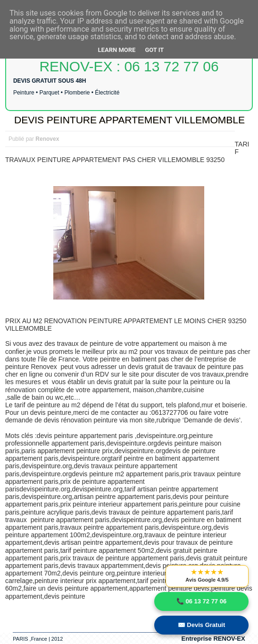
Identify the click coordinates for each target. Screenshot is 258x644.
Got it (154, 50)
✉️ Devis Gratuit (202, 625)
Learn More (117, 50)
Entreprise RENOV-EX (213, 639)
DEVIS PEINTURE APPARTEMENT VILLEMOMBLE (129, 120)
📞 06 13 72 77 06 (201, 601)
